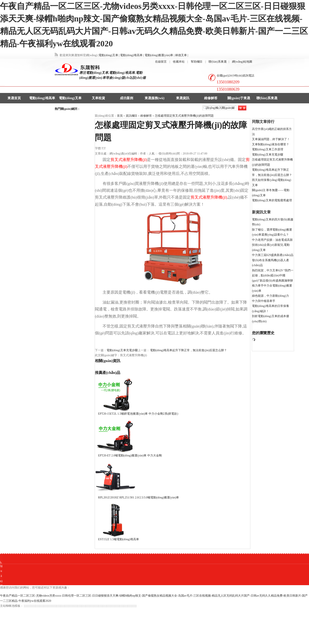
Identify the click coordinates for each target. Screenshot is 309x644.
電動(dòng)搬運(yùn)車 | (160, 55)
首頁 (120, 116)
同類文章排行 (263, 122)
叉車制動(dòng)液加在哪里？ (270, 144)
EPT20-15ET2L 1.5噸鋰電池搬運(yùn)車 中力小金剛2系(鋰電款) (138, 414)
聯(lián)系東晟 (217, 62)
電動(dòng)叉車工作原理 (267, 149)
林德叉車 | (182, 55)
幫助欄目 (197, 62)
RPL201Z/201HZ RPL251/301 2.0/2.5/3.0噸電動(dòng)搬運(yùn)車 (138, 498)
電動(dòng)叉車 (70, 98)
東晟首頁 (14, 98)
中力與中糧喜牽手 (264, 301)
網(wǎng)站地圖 (242, 62)
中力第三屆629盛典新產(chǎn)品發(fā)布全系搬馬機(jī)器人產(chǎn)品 (273, 260)
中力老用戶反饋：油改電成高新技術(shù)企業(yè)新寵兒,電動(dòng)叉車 (272, 245)
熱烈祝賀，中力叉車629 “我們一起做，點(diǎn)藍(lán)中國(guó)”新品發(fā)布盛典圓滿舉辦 (273, 276)
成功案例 (127, 98)
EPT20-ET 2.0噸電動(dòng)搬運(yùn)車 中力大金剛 (130, 455)
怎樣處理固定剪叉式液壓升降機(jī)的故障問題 (184, 116)
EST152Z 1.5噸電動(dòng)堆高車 (119, 539)
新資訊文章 (261, 212)
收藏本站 (179, 62)
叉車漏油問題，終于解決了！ (271, 139)
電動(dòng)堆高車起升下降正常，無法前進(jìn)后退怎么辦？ (188, 350)
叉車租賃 (98, 98)
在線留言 (161, 62)
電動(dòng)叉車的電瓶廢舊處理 (272, 200)
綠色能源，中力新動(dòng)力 (270, 296)
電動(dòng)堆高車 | (132, 55)
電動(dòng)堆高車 (42, 98)
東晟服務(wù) (154, 98)
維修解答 (211, 98)
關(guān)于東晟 (239, 98)
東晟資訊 (183, 98)
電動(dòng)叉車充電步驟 (122, 350)
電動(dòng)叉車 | (109, 55)
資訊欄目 (132, 116)
